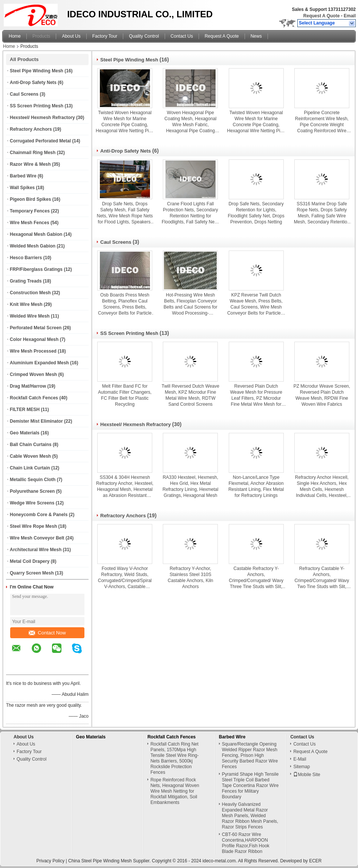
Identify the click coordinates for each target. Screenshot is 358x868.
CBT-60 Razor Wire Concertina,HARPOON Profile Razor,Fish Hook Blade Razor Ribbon (246, 843)
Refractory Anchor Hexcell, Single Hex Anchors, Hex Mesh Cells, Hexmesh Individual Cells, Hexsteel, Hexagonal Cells (322, 487)
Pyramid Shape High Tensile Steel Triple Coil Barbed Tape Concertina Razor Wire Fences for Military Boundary (250, 785)
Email (350, 16)
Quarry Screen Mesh (32, 573)
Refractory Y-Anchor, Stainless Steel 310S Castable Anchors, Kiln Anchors (190, 578)
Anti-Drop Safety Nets (33, 83)
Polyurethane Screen (32, 491)
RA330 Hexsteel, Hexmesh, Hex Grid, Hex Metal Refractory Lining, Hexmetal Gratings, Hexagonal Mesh (190, 486)
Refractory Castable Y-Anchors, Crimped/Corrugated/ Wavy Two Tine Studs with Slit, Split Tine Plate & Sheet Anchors (322, 578)
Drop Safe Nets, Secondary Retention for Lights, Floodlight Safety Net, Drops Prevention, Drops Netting (256, 213)
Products (41, 36)
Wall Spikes (22, 188)
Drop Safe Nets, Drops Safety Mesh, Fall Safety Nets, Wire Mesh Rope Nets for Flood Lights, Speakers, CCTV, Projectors (125, 213)
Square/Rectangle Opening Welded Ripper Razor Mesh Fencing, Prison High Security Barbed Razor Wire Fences (250, 755)
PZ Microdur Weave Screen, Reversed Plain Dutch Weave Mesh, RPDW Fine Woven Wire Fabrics (322, 395)
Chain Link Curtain (30, 468)
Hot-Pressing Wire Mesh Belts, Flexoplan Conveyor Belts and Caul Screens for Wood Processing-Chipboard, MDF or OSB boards (190, 304)
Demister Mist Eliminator (36, 421)
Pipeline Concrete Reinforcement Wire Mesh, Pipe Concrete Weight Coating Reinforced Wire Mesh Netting (322, 122)
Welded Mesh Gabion (33, 246)
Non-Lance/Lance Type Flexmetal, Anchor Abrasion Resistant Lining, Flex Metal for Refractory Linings (256, 486)
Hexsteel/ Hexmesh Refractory (42, 118)
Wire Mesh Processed (33, 351)
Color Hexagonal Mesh (34, 339)
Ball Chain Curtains (31, 445)
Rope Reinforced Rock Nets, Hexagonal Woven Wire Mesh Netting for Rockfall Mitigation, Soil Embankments (175, 791)
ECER (315, 861)
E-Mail (300, 759)
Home (15, 36)
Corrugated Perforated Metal (40, 141)
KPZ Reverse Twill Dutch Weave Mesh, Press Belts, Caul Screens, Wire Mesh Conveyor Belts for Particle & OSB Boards (256, 304)
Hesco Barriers (26, 258)
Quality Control (144, 36)
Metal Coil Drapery (30, 561)
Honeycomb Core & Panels (39, 515)
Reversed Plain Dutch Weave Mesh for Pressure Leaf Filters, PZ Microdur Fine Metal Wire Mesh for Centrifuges (256, 395)
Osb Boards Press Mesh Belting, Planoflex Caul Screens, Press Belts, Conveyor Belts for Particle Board (125, 304)
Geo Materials (25, 433)
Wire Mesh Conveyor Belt (37, 538)
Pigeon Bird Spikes (30, 199)
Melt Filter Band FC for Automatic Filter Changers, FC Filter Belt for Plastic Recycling (125, 395)
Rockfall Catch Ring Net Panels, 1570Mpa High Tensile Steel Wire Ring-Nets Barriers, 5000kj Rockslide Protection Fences (174, 758)
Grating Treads (26, 281)
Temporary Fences (30, 211)
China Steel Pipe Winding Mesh (100, 861)
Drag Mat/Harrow (28, 386)
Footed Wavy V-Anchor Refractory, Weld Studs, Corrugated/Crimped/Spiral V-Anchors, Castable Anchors (125, 578)
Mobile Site (307, 775)
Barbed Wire (23, 176)
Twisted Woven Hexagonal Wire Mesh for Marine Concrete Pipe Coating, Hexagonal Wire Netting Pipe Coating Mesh (125, 122)
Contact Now (47, 633)
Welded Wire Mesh (30, 316)
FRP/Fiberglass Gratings (36, 269)
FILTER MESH (25, 410)
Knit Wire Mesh (26, 304)
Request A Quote (321, 16)
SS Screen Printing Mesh (37, 106)
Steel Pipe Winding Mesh (37, 71)
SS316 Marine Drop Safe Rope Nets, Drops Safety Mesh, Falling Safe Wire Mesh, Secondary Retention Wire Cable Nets (322, 213)
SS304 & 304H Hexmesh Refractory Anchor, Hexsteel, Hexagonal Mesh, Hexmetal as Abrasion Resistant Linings (125, 487)
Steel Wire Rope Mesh (33, 526)
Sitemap (301, 767)
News (256, 36)
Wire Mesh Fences (30, 223)
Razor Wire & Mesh (30, 164)
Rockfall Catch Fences (34, 398)
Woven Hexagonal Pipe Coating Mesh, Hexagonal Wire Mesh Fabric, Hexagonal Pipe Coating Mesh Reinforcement (190, 122)
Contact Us (182, 36)
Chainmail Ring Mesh (33, 153)
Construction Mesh (30, 293)
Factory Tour (105, 36)
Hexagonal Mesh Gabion (36, 234)
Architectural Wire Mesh (36, 550)
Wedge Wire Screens (32, 503)
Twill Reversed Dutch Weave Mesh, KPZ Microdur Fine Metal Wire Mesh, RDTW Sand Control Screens (190, 395)
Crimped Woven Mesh (33, 374)
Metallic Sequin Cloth (33, 480)
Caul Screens (24, 94)
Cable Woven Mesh (30, 456)
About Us (71, 36)
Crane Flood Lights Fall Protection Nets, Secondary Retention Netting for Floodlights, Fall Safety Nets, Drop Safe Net (190, 213)
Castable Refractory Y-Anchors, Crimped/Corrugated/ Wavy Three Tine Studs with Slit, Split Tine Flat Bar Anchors (256, 578)
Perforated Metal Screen (36, 328)
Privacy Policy (50, 861)
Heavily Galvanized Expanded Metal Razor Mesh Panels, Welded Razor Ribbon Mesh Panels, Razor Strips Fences (250, 816)
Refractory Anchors (31, 129)
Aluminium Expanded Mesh (39, 363)
